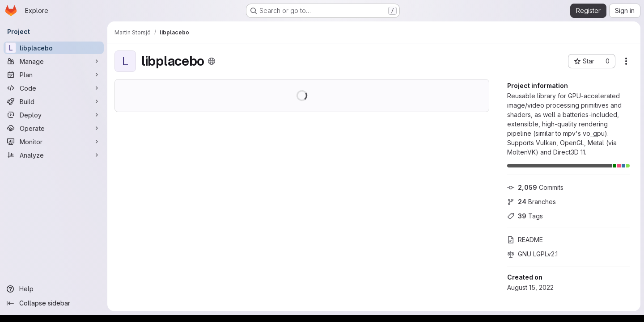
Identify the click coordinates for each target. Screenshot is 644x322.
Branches (532, 202)
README (525, 240)
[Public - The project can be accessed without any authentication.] (212, 61)
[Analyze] (54, 155)
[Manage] (54, 61)
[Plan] (54, 75)
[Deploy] (54, 115)
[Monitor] (54, 142)
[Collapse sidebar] (54, 303)
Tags (525, 216)
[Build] (54, 101)
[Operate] (54, 128)
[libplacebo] (54, 48)
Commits (535, 187)
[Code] (54, 88)
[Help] (54, 289)
